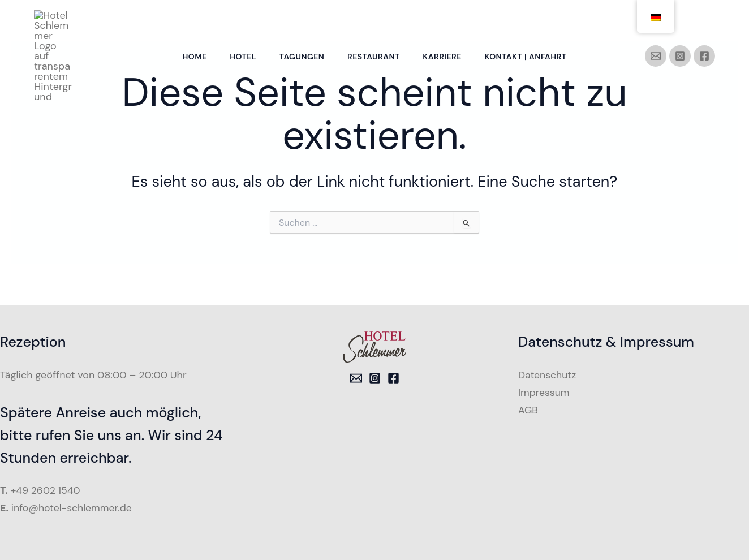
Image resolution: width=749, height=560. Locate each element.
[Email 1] (356, 378)
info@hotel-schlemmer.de (73, 508)
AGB (528, 410)
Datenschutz (548, 375)
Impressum (544, 392)
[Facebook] (704, 20)
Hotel (240, 20)
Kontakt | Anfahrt (530, 20)
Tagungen (301, 20)
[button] (25, 535)
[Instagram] (680, 20)
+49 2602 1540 (46, 490)
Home (190, 20)
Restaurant (375, 20)
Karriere (445, 20)
